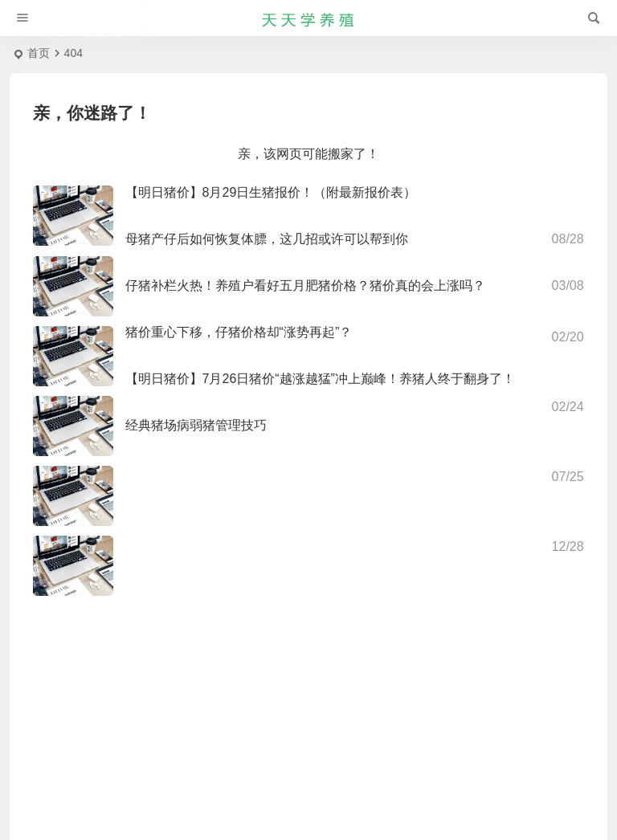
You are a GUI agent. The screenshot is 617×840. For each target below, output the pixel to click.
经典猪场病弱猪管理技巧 (196, 425)
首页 (39, 53)
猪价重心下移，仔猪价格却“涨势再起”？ (239, 332)
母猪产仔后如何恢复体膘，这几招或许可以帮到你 (267, 239)
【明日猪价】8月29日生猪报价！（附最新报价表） (271, 192)
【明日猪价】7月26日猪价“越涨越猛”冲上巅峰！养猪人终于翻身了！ (320, 379)
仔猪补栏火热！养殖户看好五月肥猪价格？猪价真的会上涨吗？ (305, 285)
